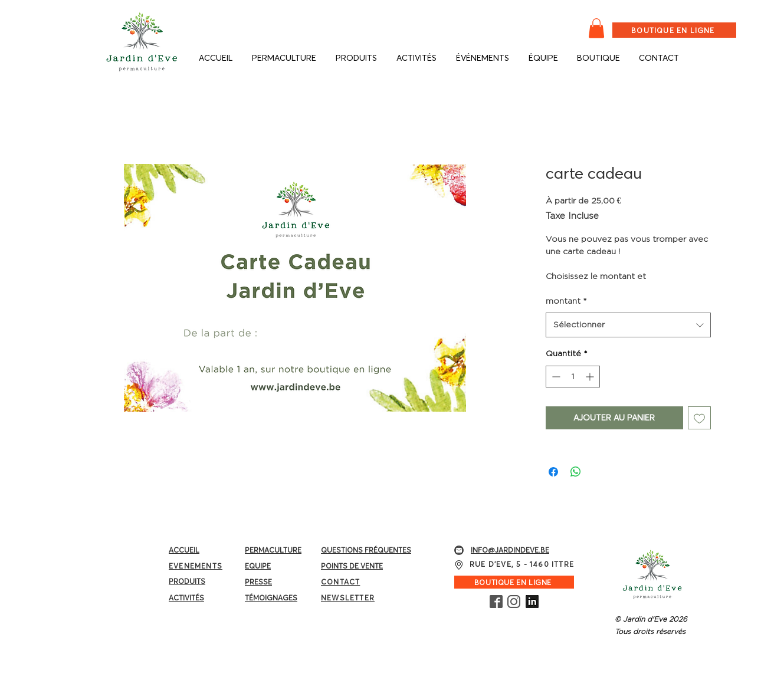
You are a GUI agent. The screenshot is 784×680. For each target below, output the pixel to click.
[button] (596, 28)
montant (566, 301)
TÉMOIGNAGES (271, 598)
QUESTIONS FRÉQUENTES (366, 550)
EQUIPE (258, 566)
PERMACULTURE (273, 550)
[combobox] (628, 325)
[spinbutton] (573, 377)
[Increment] (591, 377)
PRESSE (258, 582)
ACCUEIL (184, 550)
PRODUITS (187, 581)
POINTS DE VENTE (352, 566)
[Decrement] (555, 377)
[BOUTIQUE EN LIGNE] (674, 30)
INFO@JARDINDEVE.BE (510, 550)
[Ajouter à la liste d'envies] (699, 418)
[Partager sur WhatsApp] (576, 472)
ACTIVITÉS (186, 598)
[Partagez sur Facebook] (553, 472)
